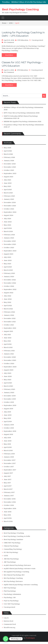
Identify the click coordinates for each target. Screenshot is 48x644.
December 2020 (10, 357)
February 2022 (9, 312)
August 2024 (8, 215)
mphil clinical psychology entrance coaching (21, 585)
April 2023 (8, 267)
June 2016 (8, 512)
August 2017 (8, 473)
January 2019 (9, 425)
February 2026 (9, 157)
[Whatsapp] (6, 639)
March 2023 (8, 270)
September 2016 (10, 508)
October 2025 (9, 170)
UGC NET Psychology (12, 604)
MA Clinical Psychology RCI (14, 575)
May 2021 (7, 341)
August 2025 (8, 177)
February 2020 (9, 389)
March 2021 (8, 347)
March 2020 (8, 386)
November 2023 (10, 244)
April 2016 (8, 518)
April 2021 (8, 344)
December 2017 (10, 460)
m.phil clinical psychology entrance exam (20, 568)
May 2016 (7, 515)
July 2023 (7, 257)
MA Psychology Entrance (13, 581)
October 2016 (9, 505)
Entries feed (8, 621)
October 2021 (9, 325)
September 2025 (10, 173)
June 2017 (8, 480)
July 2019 (7, 412)
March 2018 (8, 451)
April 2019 (8, 422)
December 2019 (10, 396)
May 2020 (7, 380)
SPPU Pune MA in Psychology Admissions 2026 (22, 113)
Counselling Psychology (13, 549)
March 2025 (8, 193)
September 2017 (10, 470)
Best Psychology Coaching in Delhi (17, 536)
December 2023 (10, 241)
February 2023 (9, 273)
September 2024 (10, 212)
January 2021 (9, 354)
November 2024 (10, 206)
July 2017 (7, 476)
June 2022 (8, 299)
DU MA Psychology (11, 552)
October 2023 (9, 248)
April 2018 (8, 447)
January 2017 (9, 496)
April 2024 (8, 228)
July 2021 (7, 335)
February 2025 (9, 196)
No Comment (9, 42)
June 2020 (8, 376)
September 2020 (10, 367)
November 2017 (10, 463)
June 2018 (8, 441)
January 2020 (9, 393)
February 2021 (9, 351)
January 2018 (9, 457)
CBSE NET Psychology (12, 543)
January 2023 (9, 277)
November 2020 (10, 360)
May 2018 (7, 444)
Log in (6, 618)
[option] (30, 2)
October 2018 (9, 428)
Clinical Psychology (11, 546)
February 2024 (9, 235)
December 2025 (10, 164)
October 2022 (9, 286)
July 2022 (7, 296)
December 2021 (10, 318)
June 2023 (8, 260)
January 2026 (9, 161)
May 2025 (7, 186)
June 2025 (8, 183)
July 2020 (7, 373)
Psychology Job (10, 597)
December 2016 (10, 499)
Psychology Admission (12, 594)
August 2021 (8, 331)
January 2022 (9, 315)
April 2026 (8, 151)
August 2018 (8, 434)
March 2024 (8, 231)
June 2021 (8, 338)
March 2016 (8, 521)
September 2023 (10, 251)
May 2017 (7, 483)
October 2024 (9, 209)
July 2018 (7, 438)
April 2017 (8, 486)
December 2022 (10, 280)
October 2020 (9, 364)
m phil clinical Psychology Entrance (17, 565)
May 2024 (7, 225)
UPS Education (23, 40)
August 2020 (9, 370)
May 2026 (7, 148)
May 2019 (7, 418)
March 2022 (8, 309)
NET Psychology (10, 588)
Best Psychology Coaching (20, 9)
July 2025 (7, 180)
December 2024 (10, 202)
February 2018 (9, 454)
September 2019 (10, 405)
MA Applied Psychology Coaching (16, 572)
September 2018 (10, 431)
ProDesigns (30, 638)
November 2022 (10, 283)
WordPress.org (10, 627)
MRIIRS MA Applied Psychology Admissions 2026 (22, 122)
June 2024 (8, 222)
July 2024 (7, 219)
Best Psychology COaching (14, 533)
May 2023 (7, 264)
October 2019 (9, 402)
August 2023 (8, 254)
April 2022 (8, 306)
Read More (9, 55)
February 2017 (9, 492)
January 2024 (9, 238)
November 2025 (10, 167)
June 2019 (8, 415)
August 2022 (8, 293)
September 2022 (10, 289)
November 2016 (10, 502)
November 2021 (10, 322)
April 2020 (8, 383)
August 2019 (8, 409)
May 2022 (7, 302)
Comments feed (10, 624)
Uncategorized (37, 40)
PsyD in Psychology (11, 601)
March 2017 (8, 489)
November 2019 (10, 399)
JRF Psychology (10, 562)
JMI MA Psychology (11, 559)
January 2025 (9, 199)
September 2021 (10, 328)
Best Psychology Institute (13, 540)
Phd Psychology (10, 591)
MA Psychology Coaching (13, 578)
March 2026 (8, 154)
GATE (6, 556)
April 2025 (8, 190)
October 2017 (9, 467)
